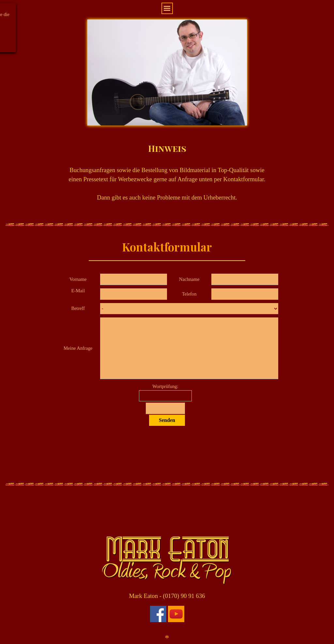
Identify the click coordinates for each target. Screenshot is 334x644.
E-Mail (78, 291)
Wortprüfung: (165, 386)
